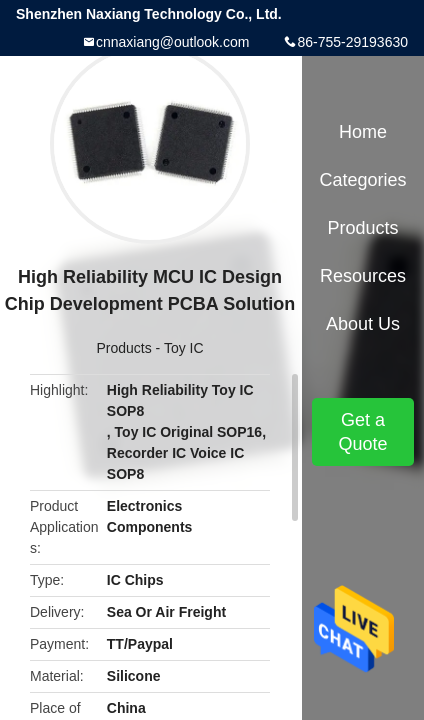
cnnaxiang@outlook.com (173, 42)
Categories (362, 180)
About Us (363, 324)
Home (363, 132)
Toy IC (184, 348)
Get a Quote (362, 432)
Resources (363, 276)
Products (123, 348)
